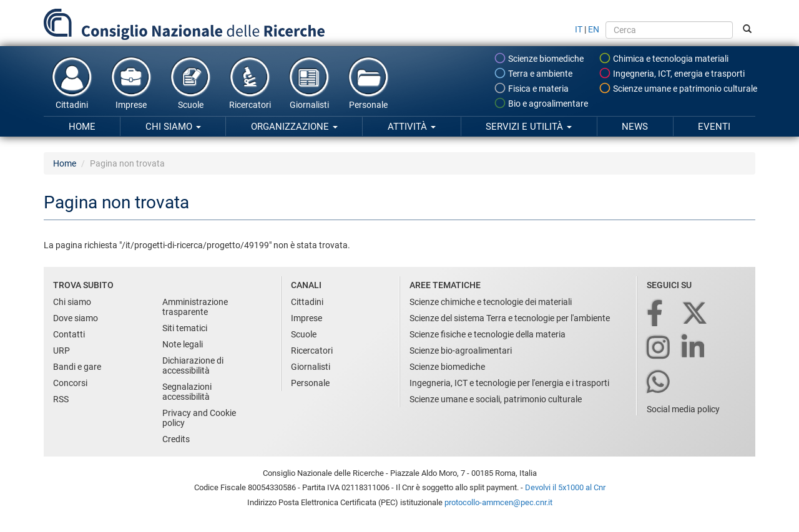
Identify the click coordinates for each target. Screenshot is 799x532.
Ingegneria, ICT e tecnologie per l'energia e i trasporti (509, 383)
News (635, 127)
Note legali (183, 344)
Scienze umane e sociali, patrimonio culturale (496, 399)
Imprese (131, 82)
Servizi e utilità (529, 127)
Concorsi (70, 383)
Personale (368, 82)
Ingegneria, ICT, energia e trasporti (672, 73)
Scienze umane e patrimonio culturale (678, 88)
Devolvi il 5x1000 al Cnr (565, 487)
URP (61, 351)
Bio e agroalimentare (541, 103)
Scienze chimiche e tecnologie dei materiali (491, 302)
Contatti (69, 334)
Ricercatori (250, 82)
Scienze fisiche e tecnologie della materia (488, 334)
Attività (412, 127)
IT (579, 29)
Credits (176, 439)
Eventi (714, 127)
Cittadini (72, 82)
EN (594, 29)
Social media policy (683, 409)
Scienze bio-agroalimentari (461, 351)
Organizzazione (294, 127)
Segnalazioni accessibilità (187, 392)
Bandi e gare (77, 367)
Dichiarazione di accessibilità (193, 365)
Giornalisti (309, 82)
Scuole (190, 82)
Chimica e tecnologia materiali (664, 58)
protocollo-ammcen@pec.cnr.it (498, 502)
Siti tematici (185, 328)
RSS (61, 399)
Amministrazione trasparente (195, 307)
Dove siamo (76, 318)
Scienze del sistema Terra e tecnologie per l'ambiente (510, 318)
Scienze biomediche (539, 58)
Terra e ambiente (533, 73)
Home (82, 127)
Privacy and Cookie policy (199, 418)
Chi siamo (173, 127)
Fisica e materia (531, 88)
